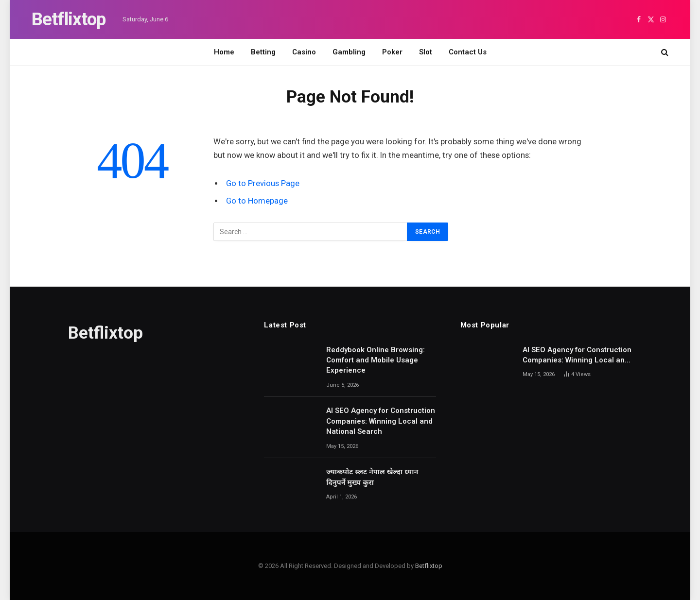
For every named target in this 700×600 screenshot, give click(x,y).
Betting (263, 52)
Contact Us (468, 52)
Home (224, 52)
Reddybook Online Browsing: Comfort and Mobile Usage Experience (376, 360)
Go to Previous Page (263, 183)
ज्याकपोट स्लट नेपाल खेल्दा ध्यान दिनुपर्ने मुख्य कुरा (372, 477)
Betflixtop (429, 566)
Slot (426, 52)
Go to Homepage (257, 201)
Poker (392, 52)
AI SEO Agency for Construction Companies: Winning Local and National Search (381, 421)
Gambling (349, 52)
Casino (304, 52)
